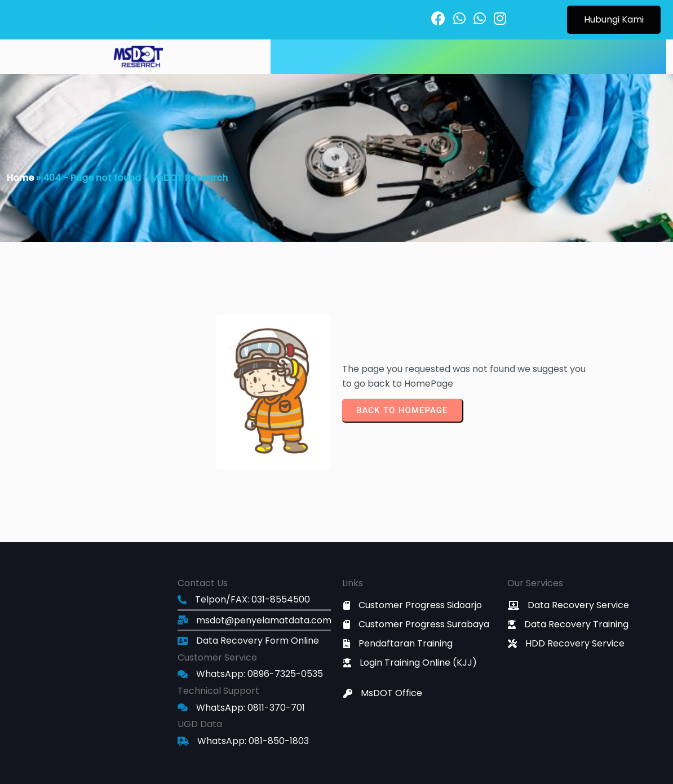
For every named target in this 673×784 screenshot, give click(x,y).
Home (20, 178)
